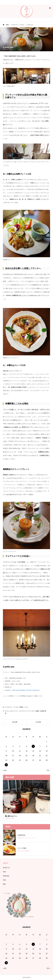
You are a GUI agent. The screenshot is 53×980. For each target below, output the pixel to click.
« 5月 (5, 770)
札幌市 (37, 711)
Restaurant (6, 876)
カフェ (7, 711)
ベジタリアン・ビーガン (16, 49)
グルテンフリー (14, 711)
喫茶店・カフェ (24, 707)
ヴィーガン (32, 711)
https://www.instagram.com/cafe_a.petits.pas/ (26, 690)
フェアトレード (23, 711)
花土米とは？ (7, 868)
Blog (4, 884)
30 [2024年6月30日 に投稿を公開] (6, 765)
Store (4, 880)
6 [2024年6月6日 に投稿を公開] (33, 746)
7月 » (48, 770)
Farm (4, 872)
